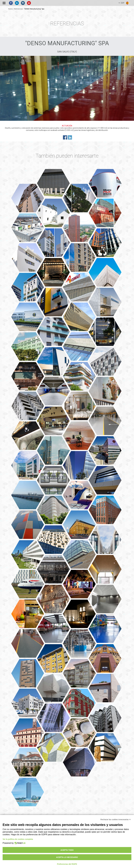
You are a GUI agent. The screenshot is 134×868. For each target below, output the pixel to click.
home (10, 9)
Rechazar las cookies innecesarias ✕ (116, 819)
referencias (18, 9)
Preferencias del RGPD (67, 864)
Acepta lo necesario (67, 857)
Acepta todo (67, 850)
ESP (124, 3)
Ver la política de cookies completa (18, 839)
